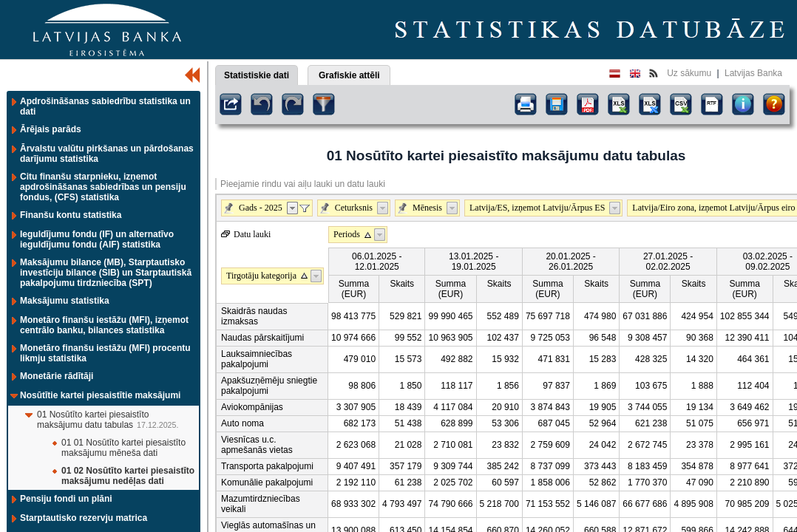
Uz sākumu (689, 73)
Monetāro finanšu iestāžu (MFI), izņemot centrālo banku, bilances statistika (104, 325)
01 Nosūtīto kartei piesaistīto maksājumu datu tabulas (93, 420)
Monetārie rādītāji (57, 376)
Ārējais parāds (51, 129)
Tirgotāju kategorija (261, 276)
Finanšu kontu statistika (71, 215)
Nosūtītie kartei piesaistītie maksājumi (100, 395)
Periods (347, 234)
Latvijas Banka (753, 73)
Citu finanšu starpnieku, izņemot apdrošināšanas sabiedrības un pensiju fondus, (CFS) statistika (103, 187)
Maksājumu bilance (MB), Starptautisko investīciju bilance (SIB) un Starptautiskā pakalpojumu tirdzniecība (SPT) (106, 273)
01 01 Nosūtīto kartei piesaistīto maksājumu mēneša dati (123, 448)
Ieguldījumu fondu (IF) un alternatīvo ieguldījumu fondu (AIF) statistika (97, 239)
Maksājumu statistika (65, 301)
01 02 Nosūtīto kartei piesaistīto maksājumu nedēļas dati (128, 476)
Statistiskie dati (257, 75)
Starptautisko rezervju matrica (84, 518)
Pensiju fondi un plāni (66, 499)
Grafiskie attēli (349, 75)
